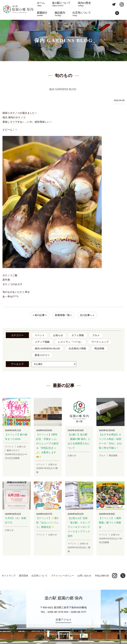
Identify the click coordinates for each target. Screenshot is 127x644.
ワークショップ (100, 342)
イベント (40, 335)
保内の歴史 (83, 5)
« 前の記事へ (40, 315)
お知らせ (58, 335)
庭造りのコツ (42, 355)
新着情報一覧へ (64, 315)
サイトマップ (9, 576)
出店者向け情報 (77, 348)
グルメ (96, 335)
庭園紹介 (101, 5)
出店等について (63, 15)
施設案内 (42, 15)
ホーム (41, 5)
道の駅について (60, 5)
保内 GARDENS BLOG (47, 348)
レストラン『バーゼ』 (70, 342)
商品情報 (99, 348)
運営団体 (23, 576)
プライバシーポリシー (63, 576)
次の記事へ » (87, 315)
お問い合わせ (84, 576)
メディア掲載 (42, 342)
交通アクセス (63, 620)
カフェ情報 (78, 335)
